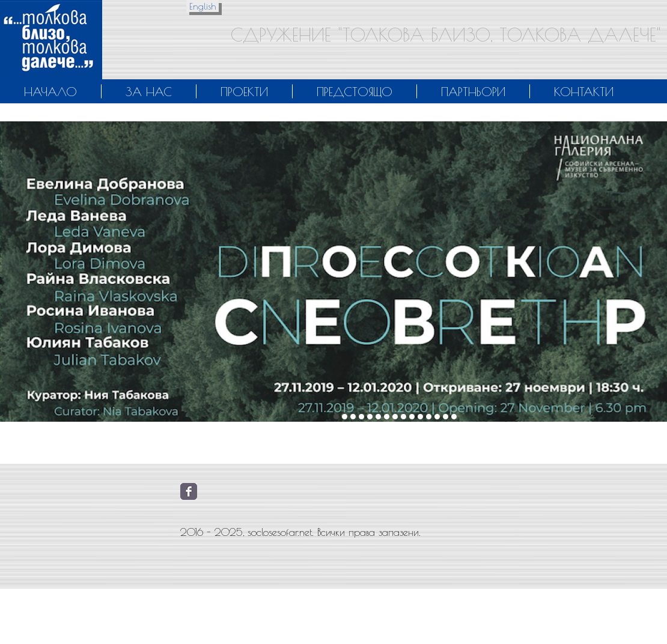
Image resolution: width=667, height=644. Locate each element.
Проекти (244, 92)
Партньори (473, 92)
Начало (50, 92)
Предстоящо (355, 92)
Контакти (584, 92)
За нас (149, 92)
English (203, 6)
